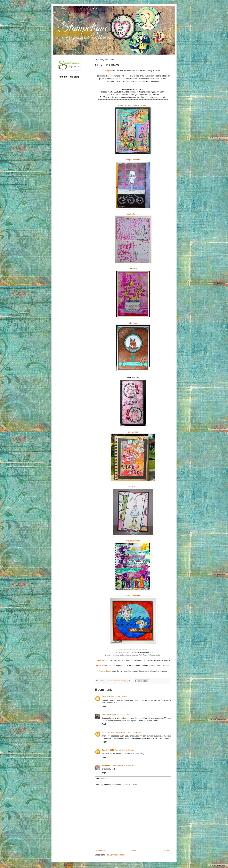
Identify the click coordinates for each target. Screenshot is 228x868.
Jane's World (101, 666)
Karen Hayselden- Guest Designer (133, 105)
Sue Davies (133, 432)
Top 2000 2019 (108, 750)
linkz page (134, 92)
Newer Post (100, 851)
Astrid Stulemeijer (133, 595)
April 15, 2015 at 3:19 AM (122, 715)
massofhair (107, 715)
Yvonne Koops (105, 671)
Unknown (106, 697)
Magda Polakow (133, 160)
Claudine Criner (133, 541)
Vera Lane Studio (109, 765)
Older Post (166, 851)
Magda (108, 70)
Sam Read (133, 269)
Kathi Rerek (133, 323)
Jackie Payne (133, 214)
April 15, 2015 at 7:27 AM (124, 750)
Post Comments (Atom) (115, 855)
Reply (104, 706)
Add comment (102, 779)
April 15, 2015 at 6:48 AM (131, 732)
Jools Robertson (102, 660)
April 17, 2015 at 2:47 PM (127, 765)
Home (133, 851)
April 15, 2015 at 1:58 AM (120, 697)
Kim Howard (133, 486)
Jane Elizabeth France (111, 732)
